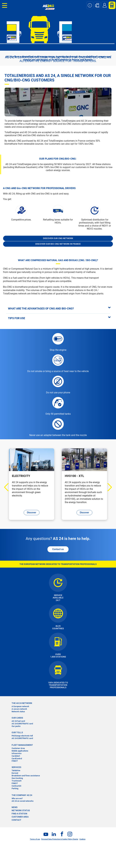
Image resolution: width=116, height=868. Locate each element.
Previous (8, 487)
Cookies (82, 839)
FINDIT (15, 761)
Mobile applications (20, 751)
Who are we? (17, 798)
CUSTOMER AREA (20, 817)
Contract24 (16, 786)
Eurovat (15, 773)
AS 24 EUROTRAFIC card (22, 724)
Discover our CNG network (58, 238)
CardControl (17, 759)
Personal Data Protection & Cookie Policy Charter (60, 839)
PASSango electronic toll (22, 736)
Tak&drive (16, 770)
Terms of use (35, 839)
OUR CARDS (17, 718)
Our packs (16, 726)
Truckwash (17, 781)
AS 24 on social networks (23, 801)
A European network (20, 706)
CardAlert (16, 756)
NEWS (14, 807)
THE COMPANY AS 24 (22, 795)
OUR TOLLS (17, 732)
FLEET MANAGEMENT (22, 745)
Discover (32, 513)
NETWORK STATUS (21, 810)
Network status (18, 712)
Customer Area (18, 748)
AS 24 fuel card (18, 721)
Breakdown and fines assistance (26, 776)
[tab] (58, 308)
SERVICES (16, 767)
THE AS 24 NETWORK (22, 703)
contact (16, 820)
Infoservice (17, 753)
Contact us (58, 549)
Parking (15, 788)
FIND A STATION (19, 814)
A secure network (19, 709)
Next (108, 487)
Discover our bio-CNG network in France (58, 244)
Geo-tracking (17, 778)
